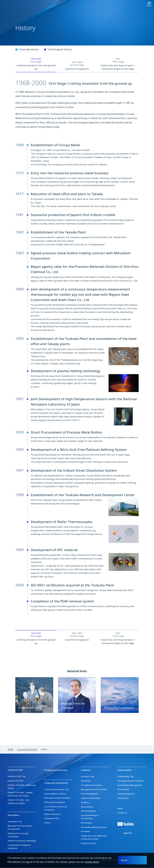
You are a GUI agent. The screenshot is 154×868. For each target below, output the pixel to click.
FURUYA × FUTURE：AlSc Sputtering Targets (19, 802)
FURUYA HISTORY (16, 781)
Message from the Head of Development (20, 828)
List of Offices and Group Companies (55, 808)
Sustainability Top (126, 777)
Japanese (128, 834)
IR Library (85, 803)
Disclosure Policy (89, 844)
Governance (123, 798)
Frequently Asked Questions (94, 828)
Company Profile (52, 819)
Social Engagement (126, 794)
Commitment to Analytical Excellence (19, 847)
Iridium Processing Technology (22, 841)
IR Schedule (86, 823)
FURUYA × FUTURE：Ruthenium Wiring (22, 787)
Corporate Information (27, 750)
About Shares (87, 807)
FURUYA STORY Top (17, 777)
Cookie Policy (92, 862)
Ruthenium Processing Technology (18, 835)
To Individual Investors (92, 786)
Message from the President (57, 798)
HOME (10, 750)
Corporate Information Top (56, 789)
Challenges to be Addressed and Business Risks (94, 838)
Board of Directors (52, 814)
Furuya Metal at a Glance (55, 794)
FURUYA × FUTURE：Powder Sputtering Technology (20, 795)
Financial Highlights (90, 794)
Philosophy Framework (55, 803)
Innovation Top (15, 822)
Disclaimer (86, 832)
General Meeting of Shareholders (90, 817)
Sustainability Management (130, 786)
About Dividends (88, 812)
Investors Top (87, 777)
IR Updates (86, 781)
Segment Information (91, 798)
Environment (123, 790)
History (47, 823)
